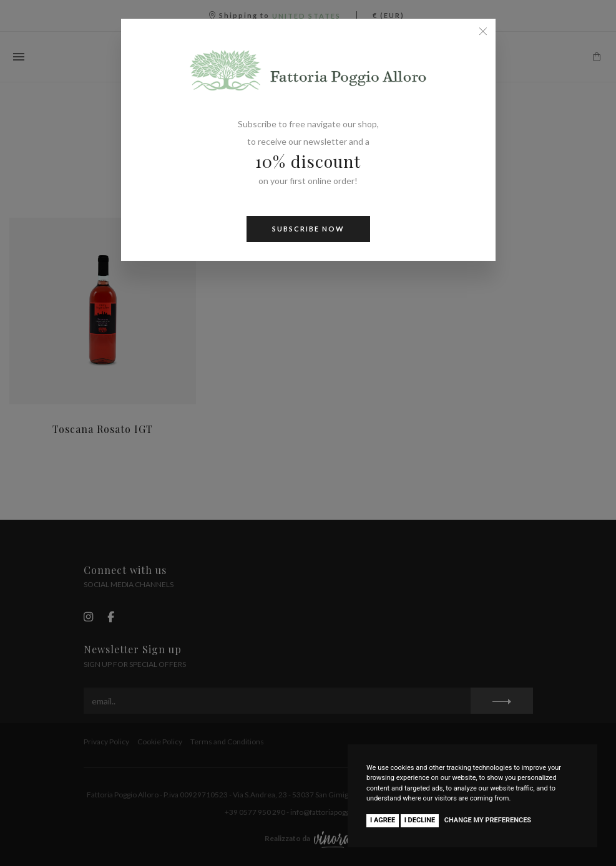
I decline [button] (420, 820)
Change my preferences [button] (488, 820)
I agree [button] (383, 820)
